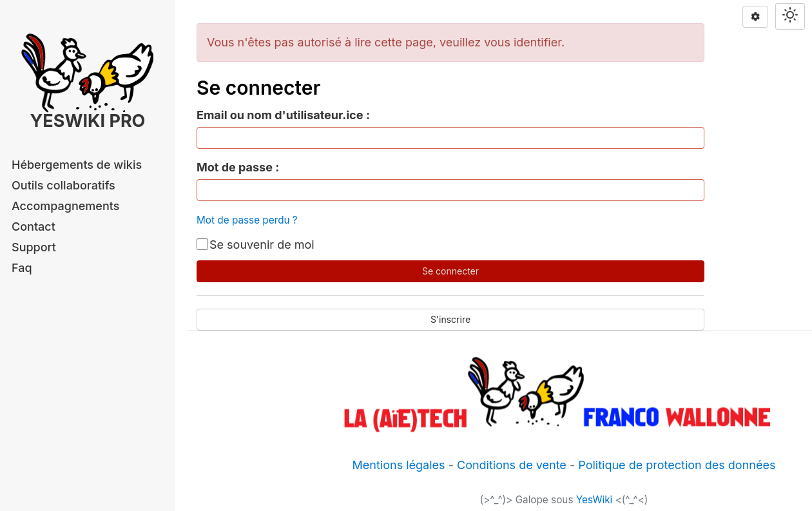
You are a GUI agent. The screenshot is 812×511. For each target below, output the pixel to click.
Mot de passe (235, 167)
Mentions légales (399, 465)
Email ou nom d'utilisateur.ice (280, 115)
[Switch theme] (790, 16)
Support (34, 247)
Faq (22, 268)
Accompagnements (65, 206)
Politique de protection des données (677, 465)
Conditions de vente (512, 465)
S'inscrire (450, 319)
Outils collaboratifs (63, 185)
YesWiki (594, 500)
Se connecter (450, 271)
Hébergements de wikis (77, 165)
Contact (34, 227)
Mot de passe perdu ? (247, 220)
